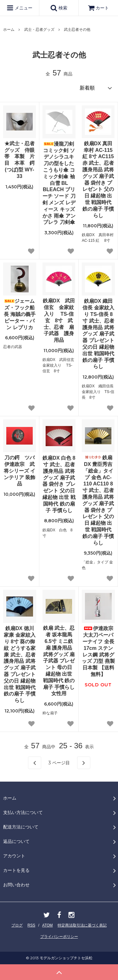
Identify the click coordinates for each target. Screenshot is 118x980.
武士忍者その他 (77, 30)
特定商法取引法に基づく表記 (82, 925)
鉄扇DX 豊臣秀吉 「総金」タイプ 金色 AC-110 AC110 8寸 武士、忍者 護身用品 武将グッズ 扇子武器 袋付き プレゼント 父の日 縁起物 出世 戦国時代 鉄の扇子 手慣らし (98, 500)
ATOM (48, 925)
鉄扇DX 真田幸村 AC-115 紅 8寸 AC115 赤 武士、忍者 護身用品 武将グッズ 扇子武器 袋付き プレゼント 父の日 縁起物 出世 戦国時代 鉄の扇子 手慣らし (98, 180)
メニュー (20, 8)
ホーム (9, 30)
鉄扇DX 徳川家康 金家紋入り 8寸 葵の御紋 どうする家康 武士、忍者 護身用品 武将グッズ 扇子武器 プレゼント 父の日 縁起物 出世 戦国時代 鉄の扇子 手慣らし (20, 664)
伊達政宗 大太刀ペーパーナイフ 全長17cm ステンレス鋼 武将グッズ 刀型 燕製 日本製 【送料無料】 (98, 651)
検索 (59, 8)
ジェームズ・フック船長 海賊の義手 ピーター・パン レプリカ (20, 314)
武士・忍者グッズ (39, 30)
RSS (31, 925)
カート (98, 8)
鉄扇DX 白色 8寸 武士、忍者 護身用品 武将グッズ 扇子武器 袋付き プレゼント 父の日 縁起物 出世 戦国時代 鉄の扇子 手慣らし (59, 484)
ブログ (17, 925)
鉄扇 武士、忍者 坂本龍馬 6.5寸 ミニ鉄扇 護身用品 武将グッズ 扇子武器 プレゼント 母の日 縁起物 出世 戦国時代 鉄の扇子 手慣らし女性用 (59, 661)
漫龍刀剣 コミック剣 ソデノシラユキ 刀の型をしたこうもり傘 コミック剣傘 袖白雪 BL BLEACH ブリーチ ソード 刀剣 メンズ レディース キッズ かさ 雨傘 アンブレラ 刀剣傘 (59, 183)
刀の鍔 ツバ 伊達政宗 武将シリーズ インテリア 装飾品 (20, 471)
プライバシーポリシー (59, 937)
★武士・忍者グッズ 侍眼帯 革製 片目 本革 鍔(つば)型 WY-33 (20, 160)
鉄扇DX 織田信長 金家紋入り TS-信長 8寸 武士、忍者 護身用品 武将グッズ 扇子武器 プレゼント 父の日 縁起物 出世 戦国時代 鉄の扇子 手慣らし (98, 334)
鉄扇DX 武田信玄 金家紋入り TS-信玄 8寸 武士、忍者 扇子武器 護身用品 (59, 320)
